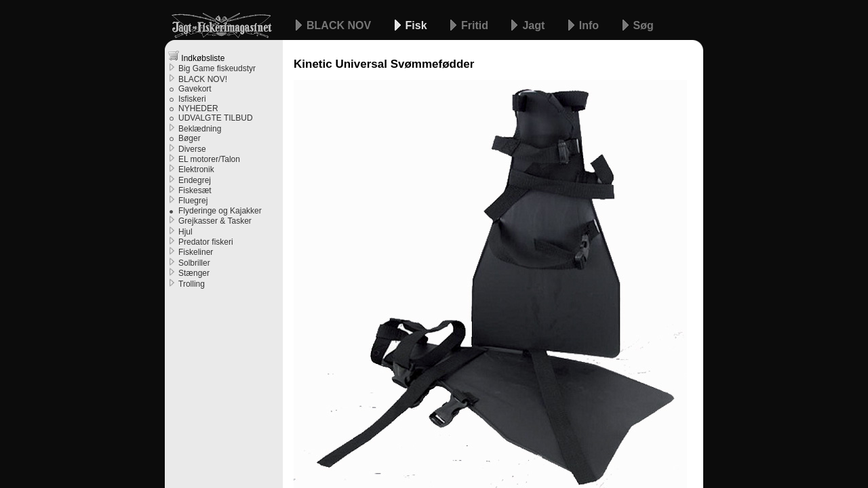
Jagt (535, 25)
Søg (644, 25)
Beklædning (200, 129)
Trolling (192, 284)
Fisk (418, 25)
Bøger (190, 138)
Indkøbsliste (196, 57)
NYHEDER (198, 108)
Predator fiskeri (206, 242)
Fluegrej (193, 201)
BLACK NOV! (203, 79)
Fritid (476, 25)
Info (591, 25)
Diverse (192, 149)
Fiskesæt (195, 190)
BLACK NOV (340, 25)
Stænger (194, 273)
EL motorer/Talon (209, 159)
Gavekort (195, 89)
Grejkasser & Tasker (215, 221)
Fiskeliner (196, 252)
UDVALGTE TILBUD (216, 118)
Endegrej (195, 180)
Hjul (185, 232)
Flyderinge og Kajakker (220, 211)
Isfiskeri (192, 99)
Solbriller (194, 263)
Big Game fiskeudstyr (217, 68)
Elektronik (196, 169)
